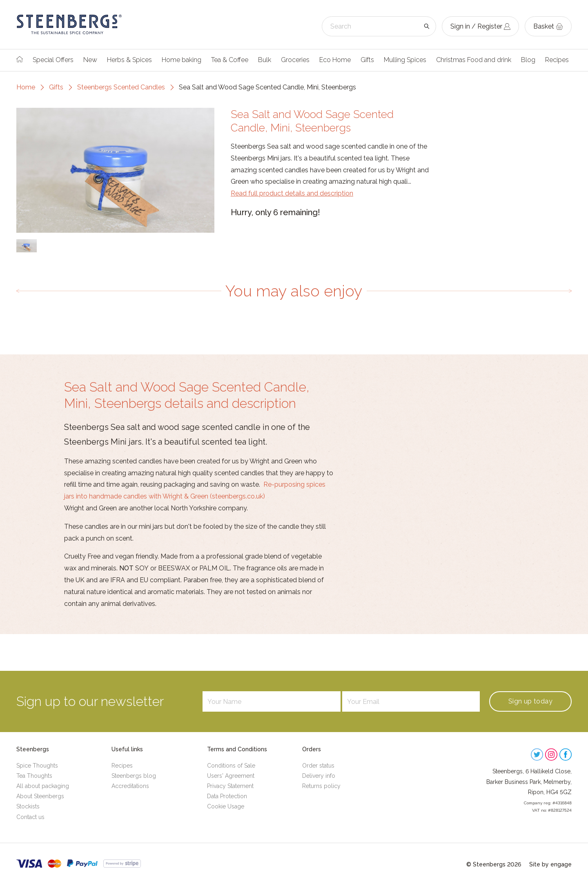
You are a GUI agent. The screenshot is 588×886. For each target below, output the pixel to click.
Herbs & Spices (129, 60)
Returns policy (321, 786)
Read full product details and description (292, 193)
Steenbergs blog (134, 776)
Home (26, 87)
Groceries (295, 60)
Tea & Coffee (230, 60)
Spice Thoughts (37, 766)
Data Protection (227, 796)
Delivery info (319, 776)
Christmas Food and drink (474, 60)
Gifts (367, 60)
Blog (528, 60)
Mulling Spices (405, 60)
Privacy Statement (230, 786)
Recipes (557, 60)
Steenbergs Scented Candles (121, 87)
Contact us (30, 817)
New (90, 60)
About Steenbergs (40, 796)
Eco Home (335, 60)
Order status (318, 766)
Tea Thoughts (34, 776)
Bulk (265, 60)
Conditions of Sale (231, 766)
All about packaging (43, 786)
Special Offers (53, 60)
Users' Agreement (231, 776)
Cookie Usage (226, 806)
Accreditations (130, 786)
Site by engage (550, 864)
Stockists (28, 806)
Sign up (530, 701)
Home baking (182, 60)
